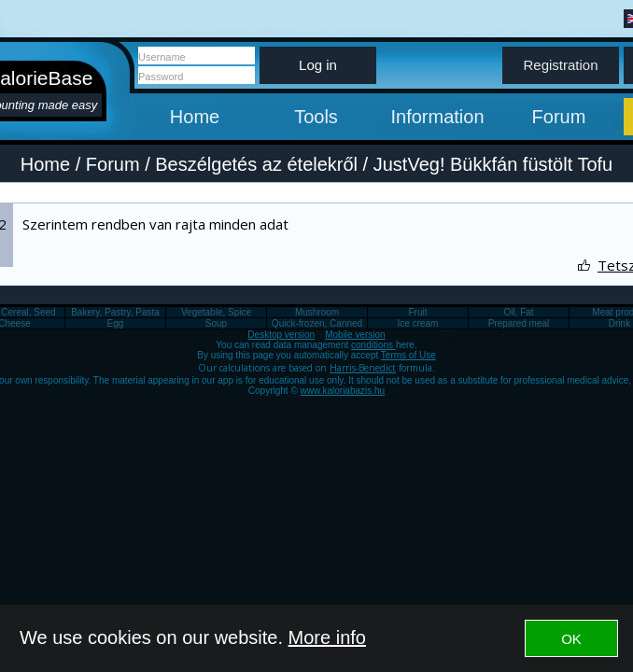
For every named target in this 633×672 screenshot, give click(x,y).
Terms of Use (408, 355)
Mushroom (317, 312)
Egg (116, 323)
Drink (619, 323)
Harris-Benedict (363, 368)
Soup (216, 323)
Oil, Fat (518, 312)
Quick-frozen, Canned (317, 323)
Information (437, 117)
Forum (559, 117)
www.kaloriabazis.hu (343, 391)
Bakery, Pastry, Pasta (115, 312)
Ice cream (418, 323)
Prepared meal (519, 323)
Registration (560, 65)
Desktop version (281, 335)
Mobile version (355, 335)
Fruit (418, 312)
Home (195, 117)
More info (327, 637)
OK (571, 639)
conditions (373, 345)
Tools (316, 117)
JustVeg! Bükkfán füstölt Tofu (493, 164)
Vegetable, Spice (216, 312)
